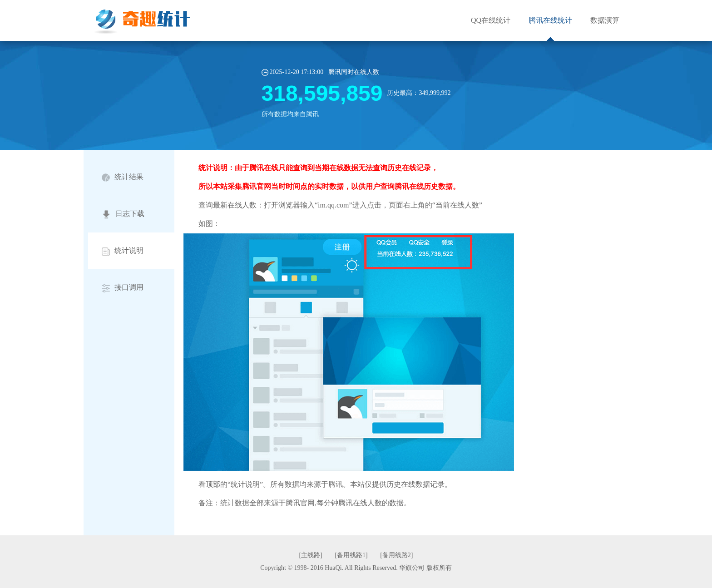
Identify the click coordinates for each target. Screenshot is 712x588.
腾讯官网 (300, 503)
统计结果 (123, 177)
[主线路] (312, 555)
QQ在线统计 (491, 20)
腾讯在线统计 (550, 20)
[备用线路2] (396, 555)
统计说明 (123, 251)
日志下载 (123, 214)
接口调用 (123, 288)
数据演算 (605, 20)
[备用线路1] (352, 555)
